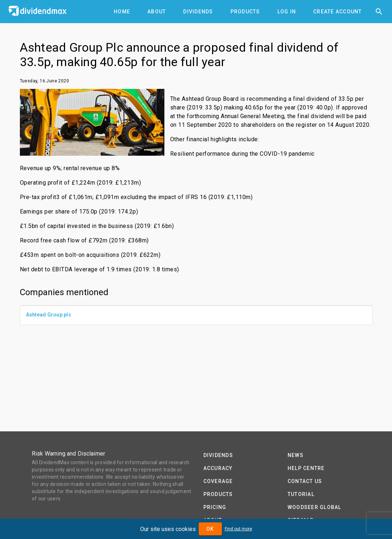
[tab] (122, 12)
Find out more (238, 529)
